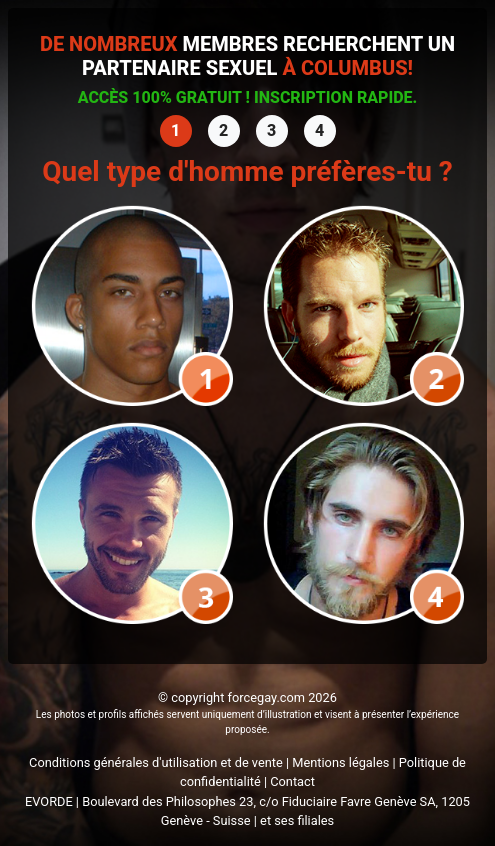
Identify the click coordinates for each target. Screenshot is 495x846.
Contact (292, 781)
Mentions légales (340, 762)
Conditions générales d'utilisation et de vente (156, 762)
